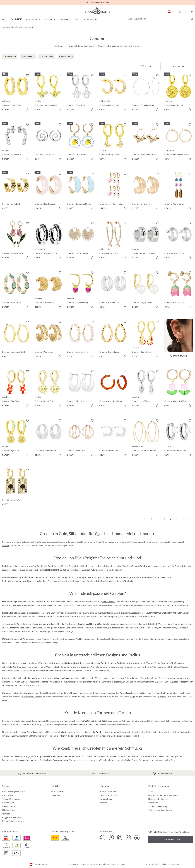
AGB (151, 791)
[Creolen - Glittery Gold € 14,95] (114, 93)
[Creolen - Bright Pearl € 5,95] (146, 290)
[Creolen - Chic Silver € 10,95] (81, 389)
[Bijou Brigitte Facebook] (111, 838)
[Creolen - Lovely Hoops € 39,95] (81, 290)
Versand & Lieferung (11, 799)
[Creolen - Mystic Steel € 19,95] (49, 290)
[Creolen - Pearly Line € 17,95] (49, 339)
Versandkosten (104, 864)
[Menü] (146, 66)
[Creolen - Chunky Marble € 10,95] (114, 389)
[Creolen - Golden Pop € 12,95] (146, 191)
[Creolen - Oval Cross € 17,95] (114, 241)
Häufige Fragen (9, 810)
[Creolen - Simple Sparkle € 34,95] (179, 438)
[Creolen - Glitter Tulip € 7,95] (179, 290)
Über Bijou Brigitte (108, 795)
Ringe (132, 697)
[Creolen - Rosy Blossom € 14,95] (49, 191)
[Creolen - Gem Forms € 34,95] (179, 191)
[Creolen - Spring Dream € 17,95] (81, 339)
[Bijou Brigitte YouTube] (137, 838)
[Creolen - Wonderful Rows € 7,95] (146, 438)
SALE (77, 19)
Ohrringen (161, 697)
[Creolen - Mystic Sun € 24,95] (49, 389)
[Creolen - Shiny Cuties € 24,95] (114, 142)
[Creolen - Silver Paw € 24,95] (81, 93)
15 (183, 519)
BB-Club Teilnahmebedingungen (163, 795)
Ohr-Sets (170, 760)
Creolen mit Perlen (20, 639)
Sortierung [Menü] (179, 66)
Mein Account (9, 806)
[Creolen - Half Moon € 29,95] (16, 142)
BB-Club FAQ (8, 795)
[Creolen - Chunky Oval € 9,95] (114, 290)
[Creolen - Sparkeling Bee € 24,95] (49, 93)
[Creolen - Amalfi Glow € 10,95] (81, 142)
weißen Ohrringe (65, 631)
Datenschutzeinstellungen (160, 810)
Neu (4, 19)
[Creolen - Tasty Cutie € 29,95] (146, 339)
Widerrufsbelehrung (158, 806)
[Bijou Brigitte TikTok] (103, 838)
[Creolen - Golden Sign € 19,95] (179, 93)
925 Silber (50, 19)
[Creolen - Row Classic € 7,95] (114, 339)
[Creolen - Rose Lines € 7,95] (81, 438)
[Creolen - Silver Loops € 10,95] (179, 241)
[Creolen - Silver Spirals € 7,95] (49, 142)
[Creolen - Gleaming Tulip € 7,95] (179, 389)
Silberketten (153, 721)
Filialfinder (56, 795)
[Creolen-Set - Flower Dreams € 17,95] (114, 191)
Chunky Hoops (46, 693)
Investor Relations (108, 791)
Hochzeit (65, 19)
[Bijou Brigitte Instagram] (120, 838)
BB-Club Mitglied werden (14, 791)
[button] (180, 12)
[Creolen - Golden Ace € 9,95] (16, 487)
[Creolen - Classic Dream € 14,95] (49, 438)
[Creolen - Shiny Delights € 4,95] (146, 93)
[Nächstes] (190, 519)
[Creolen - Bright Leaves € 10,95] (81, 241)
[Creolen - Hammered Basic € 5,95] (179, 142)
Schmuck (16, 19)
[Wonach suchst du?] (160, 19)
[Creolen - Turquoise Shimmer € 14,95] (81, 191)
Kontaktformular (59, 791)
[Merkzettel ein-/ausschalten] (27, 75)
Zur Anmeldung (171, 839)
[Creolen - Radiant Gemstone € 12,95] (146, 142)
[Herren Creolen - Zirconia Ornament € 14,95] (49, 241)
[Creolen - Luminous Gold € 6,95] (16, 339)
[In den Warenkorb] (27, 110)
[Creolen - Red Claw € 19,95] (16, 389)
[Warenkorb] (192, 12)
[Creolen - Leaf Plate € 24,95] (146, 389)
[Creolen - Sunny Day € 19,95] (16, 93)
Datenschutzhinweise (158, 799)
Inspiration (91, 19)
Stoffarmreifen (38, 736)
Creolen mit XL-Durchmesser (58, 605)
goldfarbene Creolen (33, 697)
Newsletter (7, 814)
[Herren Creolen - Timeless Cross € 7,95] (146, 241)
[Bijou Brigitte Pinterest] (128, 838)
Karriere (103, 803)
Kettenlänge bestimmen (13, 821)
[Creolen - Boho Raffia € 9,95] (16, 191)
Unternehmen (106, 799)
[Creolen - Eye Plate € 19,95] (16, 438)
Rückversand (8, 803)
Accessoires (33, 19)
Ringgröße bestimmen (12, 817)
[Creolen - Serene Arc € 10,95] (114, 438)
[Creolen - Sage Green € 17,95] (16, 290)
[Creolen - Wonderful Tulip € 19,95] (16, 241)
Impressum (153, 803)
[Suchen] (192, 19)
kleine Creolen (164, 542)
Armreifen (96, 667)
